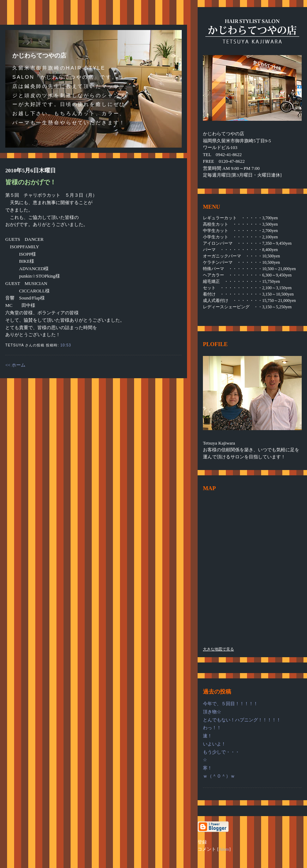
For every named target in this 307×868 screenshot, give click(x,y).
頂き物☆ (212, 712)
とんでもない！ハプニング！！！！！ (242, 720)
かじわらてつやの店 (39, 56)
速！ (207, 736)
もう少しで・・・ (221, 752)
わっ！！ (212, 728)
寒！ (207, 768)
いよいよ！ (214, 744)
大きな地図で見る (218, 649)
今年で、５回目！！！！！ (230, 704)
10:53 (66, 345)
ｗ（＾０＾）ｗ (219, 776)
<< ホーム (15, 365)
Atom (224, 849)
